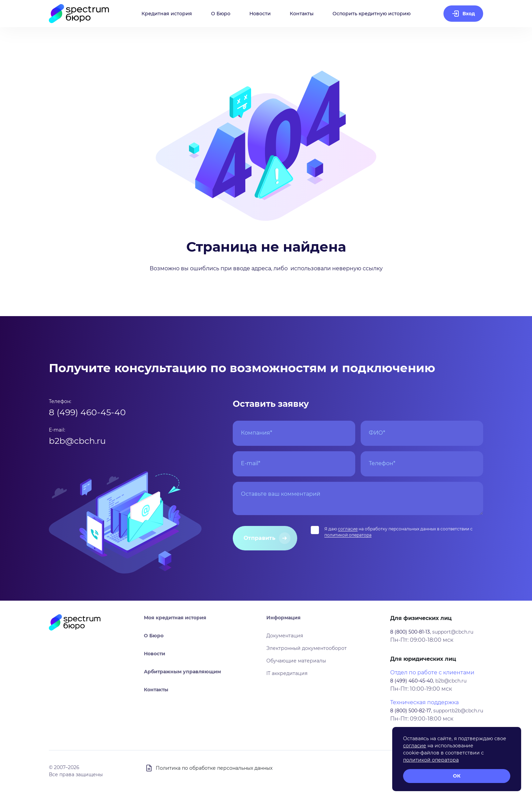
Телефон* (382, 463)
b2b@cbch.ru (77, 441)
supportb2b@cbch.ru (458, 711)
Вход (469, 14)
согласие (348, 529)
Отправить (260, 538)
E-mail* (251, 463)
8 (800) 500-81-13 (410, 632)
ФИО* (377, 433)
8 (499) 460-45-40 (87, 412)
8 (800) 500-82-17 (411, 711)
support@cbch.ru (453, 632)
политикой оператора (348, 535)
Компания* (256, 433)
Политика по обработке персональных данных (214, 768)
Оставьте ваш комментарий (281, 494)
